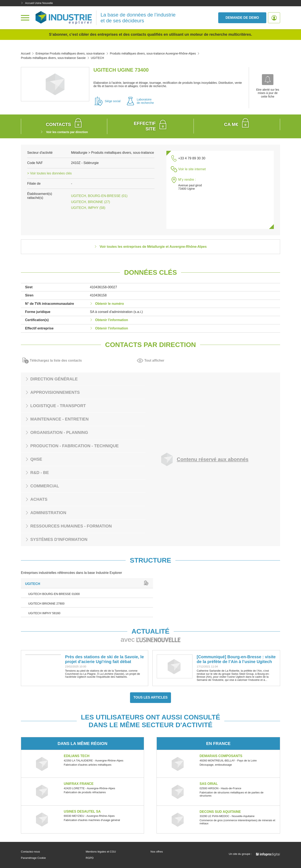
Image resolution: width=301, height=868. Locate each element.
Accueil (26, 53)
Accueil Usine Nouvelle (37, 3)
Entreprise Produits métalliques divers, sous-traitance (70, 53)
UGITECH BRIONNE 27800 (46, 604)
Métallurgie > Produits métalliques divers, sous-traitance (113, 153)
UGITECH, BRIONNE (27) (91, 202)
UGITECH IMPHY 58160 (44, 613)
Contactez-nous (30, 852)
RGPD (90, 858)
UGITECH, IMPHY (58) (88, 208)
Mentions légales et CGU (101, 852)
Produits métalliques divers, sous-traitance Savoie (53, 58)
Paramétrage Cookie (33, 858)
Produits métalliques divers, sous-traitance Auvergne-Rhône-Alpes (153, 53)
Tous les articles (150, 697)
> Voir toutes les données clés (49, 173)
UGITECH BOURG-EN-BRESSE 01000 (54, 594)
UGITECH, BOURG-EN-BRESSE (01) (99, 196)
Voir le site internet (192, 169)
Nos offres (157, 852)
